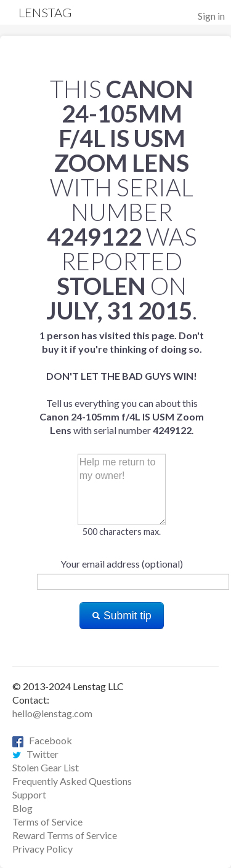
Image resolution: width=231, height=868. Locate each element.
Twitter (35, 754)
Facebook (42, 740)
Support (29, 794)
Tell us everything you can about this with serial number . (122, 383)
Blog (22, 808)
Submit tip (122, 616)
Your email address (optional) (122, 564)
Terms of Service (47, 822)
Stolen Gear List (46, 767)
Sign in (211, 16)
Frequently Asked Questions (72, 781)
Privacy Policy (43, 849)
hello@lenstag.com (52, 713)
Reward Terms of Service (65, 835)
